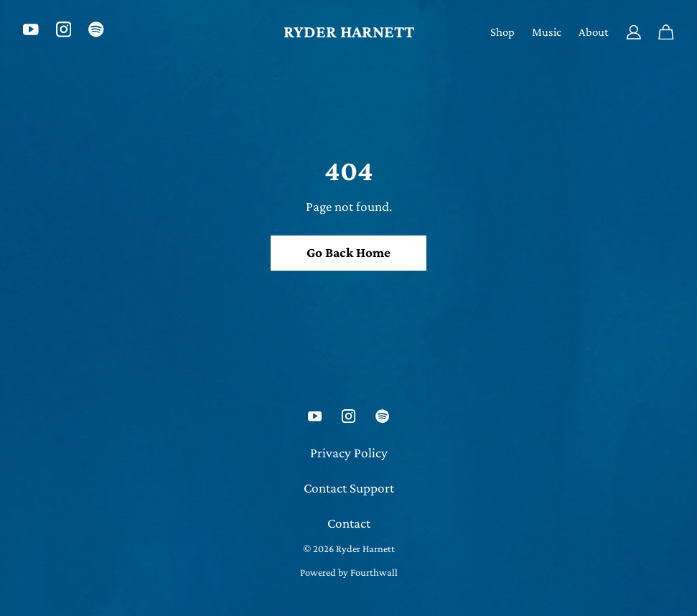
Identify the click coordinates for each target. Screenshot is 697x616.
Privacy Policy (349, 453)
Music (547, 32)
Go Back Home (348, 252)
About (594, 32)
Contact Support (349, 488)
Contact (349, 523)
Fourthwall (374, 572)
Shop (502, 32)
